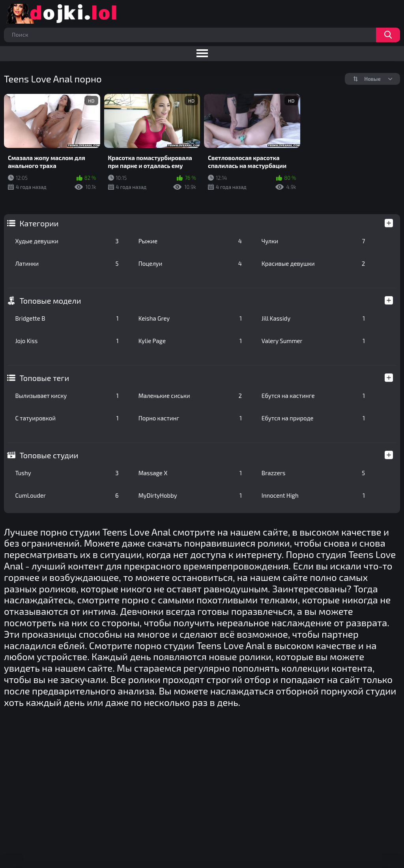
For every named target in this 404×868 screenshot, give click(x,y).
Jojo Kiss (67, 341)
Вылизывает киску (67, 396)
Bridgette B (67, 318)
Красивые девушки (313, 263)
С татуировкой (67, 418)
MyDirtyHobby (190, 495)
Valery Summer (313, 341)
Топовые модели (50, 301)
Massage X (190, 473)
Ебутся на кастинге (313, 396)
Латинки (67, 263)
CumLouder (67, 495)
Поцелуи (190, 263)
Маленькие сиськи (190, 396)
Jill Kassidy (313, 318)
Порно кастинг (190, 418)
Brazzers (313, 473)
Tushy (67, 473)
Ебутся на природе (313, 418)
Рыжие (190, 241)
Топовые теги (44, 378)
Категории (39, 223)
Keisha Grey (190, 318)
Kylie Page (190, 341)
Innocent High (313, 495)
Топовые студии (49, 455)
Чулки (313, 241)
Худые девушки (67, 241)
